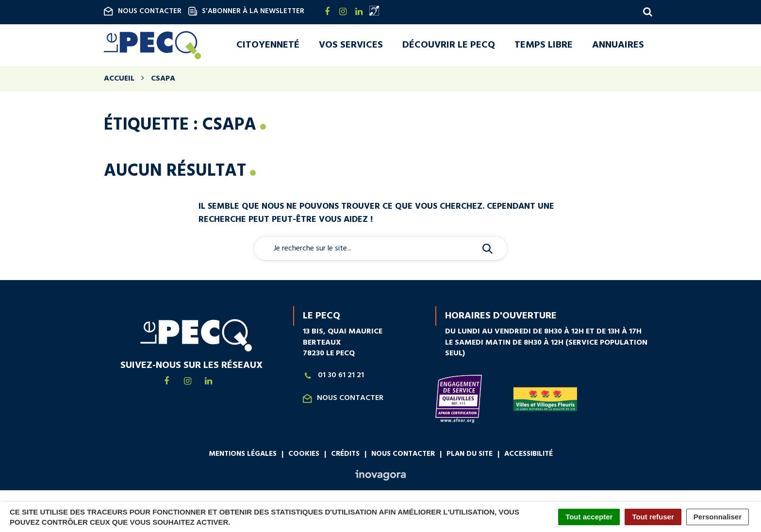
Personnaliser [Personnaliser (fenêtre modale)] (718, 517)
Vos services (351, 46)
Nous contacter (143, 11)
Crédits (345, 456)
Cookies (304, 456)
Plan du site (470, 456)
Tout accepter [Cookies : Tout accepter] (589, 517)
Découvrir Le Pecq (449, 46)
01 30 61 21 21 (333, 377)
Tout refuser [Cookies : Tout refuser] (653, 517)
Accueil (119, 81)
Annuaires (618, 46)
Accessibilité (529, 456)
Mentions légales (243, 456)
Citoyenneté (268, 46)
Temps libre (544, 46)
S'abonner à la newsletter (246, 11)
